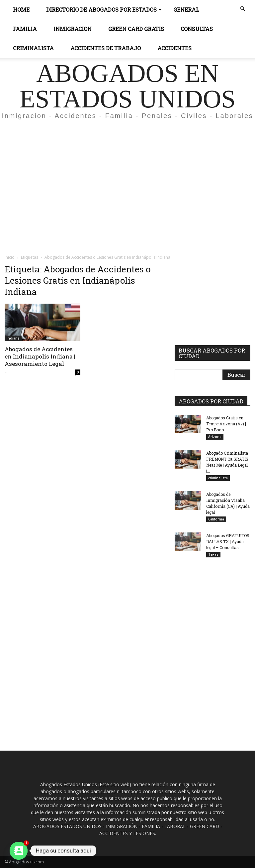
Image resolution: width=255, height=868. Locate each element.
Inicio (10, 257)
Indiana (13, 338)
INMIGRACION (73, 29)
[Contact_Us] (19, 851)
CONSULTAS (197, 29)
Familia (25, 29)
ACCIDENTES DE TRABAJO (106, 48)
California (216, 519)
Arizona (215, 437)
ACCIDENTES (174, 48)
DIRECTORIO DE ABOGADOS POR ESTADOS (104, 9)
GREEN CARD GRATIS (136, 29)
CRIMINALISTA (33, 48)
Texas (213, 554)
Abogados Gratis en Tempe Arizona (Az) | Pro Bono (226, 424)
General (186, 9)
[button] (242, 9)
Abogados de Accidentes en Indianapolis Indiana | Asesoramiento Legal (40, 356)
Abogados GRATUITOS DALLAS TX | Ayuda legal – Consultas (228, 541)
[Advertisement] (127, 174)
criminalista (218, 478)
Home (21, 9)
